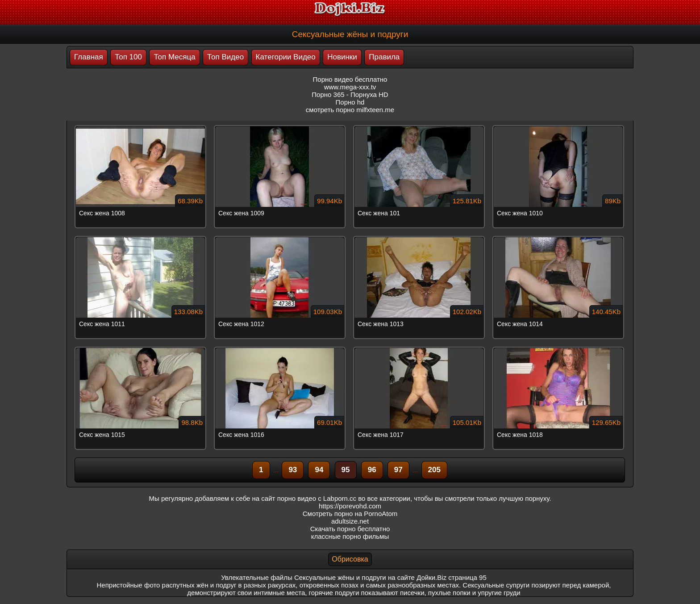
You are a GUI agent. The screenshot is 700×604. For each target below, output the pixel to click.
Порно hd (350, 102)
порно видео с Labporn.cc (317, 498)
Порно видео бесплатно (350, 79)
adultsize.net (350, 521)
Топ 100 (128, 57)
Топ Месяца (174, 57)
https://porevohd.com (350, 506)
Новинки (342, 57)
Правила (384, 57)
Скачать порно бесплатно (350, 529)
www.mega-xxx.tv (350, 87)
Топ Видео (225, 57)
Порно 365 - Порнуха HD (350, 94)
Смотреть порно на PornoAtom (350, 514)
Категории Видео (286, 57)
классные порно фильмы (350, 536)
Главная (89, 57)
